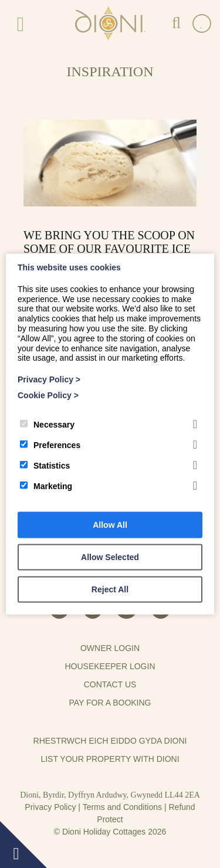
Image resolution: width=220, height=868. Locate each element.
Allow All (110, 524)
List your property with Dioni (110, 759)
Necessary (47, 424)
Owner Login (110, 648)
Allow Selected (110, 557)
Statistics (45, 465)
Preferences (50, 445)
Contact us (110, 684)
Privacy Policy (50, 807)
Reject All (110, 589)
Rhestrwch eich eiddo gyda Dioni (110, 741)
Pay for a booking (110, 703)
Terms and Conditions (122, 807)
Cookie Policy (48, 395)
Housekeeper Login (110, 666)
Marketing (46, 486)
